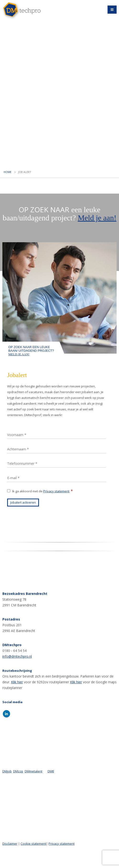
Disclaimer (10, 844)
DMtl (51, 771)
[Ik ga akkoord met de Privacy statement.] (9, 491)
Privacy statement (56, 491)
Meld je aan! (97, 218)
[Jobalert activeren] (23, 503)
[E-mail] (57, 478)
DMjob (7, 771)
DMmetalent (33, 771)
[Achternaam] (57, 449)
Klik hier (17, 682)
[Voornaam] (57, 435)
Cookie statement (33, 844)
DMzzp (18, 771)
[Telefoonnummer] (57, 464)
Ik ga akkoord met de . (40, 491)
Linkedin (6, 714)
